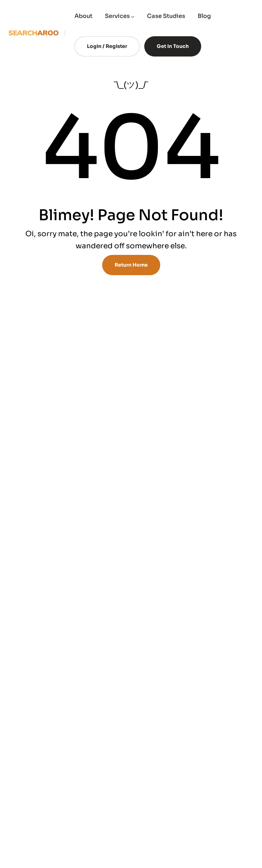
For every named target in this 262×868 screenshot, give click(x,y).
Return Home (131, 265)
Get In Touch (173, 46)
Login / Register (107, 46)
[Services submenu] (133, 17)
